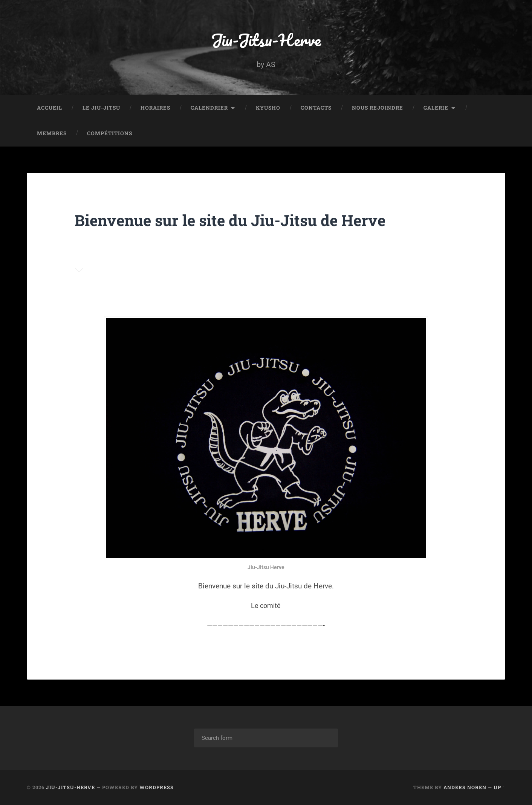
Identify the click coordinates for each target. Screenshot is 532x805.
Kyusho (268, 108)
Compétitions (110, 133)
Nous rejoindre (378, 108)
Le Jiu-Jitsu (101, 108)
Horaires (155, 108)
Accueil (50, 108)
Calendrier (209, 108)
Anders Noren (465, 787)
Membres (52, 133)
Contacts (316, 108)
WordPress (157, 787)
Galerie (436, 108)
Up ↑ (499, 787)
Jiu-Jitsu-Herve (266, 40)
